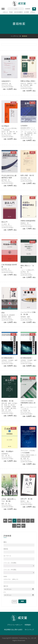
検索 (22, 601)
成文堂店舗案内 (18, 12)
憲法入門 (5, 222)
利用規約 (28, 625)
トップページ (15, 36)
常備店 (11, 12)
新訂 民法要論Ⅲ (7, 451)
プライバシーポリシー (15, 625)
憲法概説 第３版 (7, 401)
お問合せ (33, 12)
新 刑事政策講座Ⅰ (27, 358)
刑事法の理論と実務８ (28, 81)
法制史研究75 (6, 81)
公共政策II (24, 126)
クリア (14, 601)
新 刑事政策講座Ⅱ (8, 358)
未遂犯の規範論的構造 (28, 221)
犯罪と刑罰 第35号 (27, 175)
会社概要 (26, 12)
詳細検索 (28, 9)
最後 (19, 526)
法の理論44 (5, 126)
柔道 (3, 313)
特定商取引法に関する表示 (13, 630)
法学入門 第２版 (27, 499)
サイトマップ (29, 630)
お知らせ (5, 12)
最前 (10, 521)
